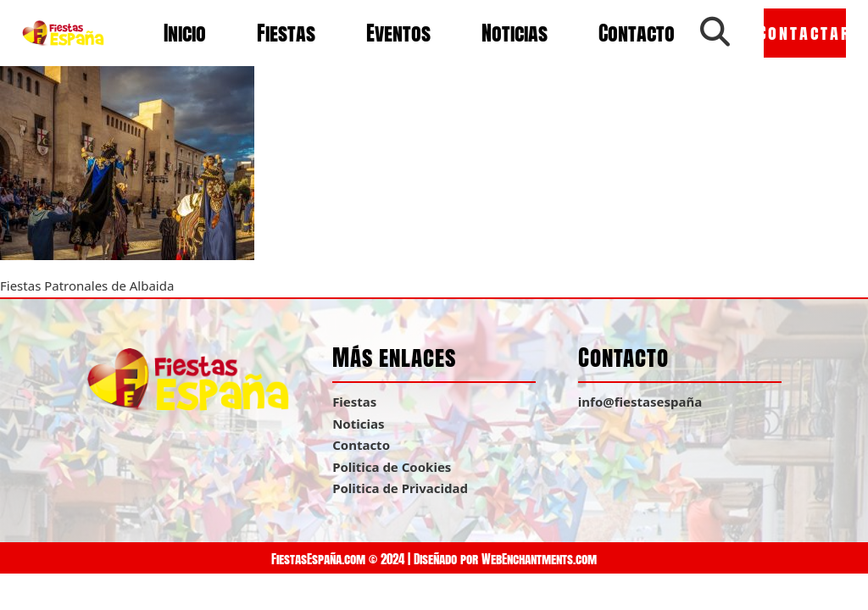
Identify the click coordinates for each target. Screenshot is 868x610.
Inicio (185, 33)
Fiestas (286, 33)
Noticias (515, 33)
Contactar (805, 33)
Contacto (637, 33)
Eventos (398, 33)
